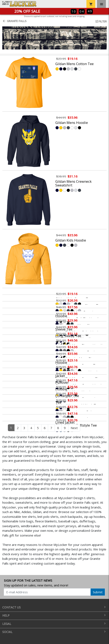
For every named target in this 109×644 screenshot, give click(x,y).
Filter (101, 21)
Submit (98, 592)
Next (74, 428)
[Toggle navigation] (101, 4)
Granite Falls (14, 21)
